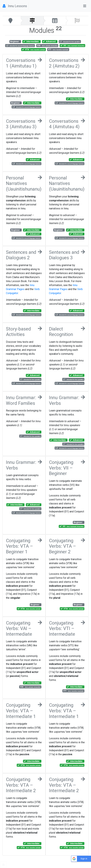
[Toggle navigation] (85, 6)
